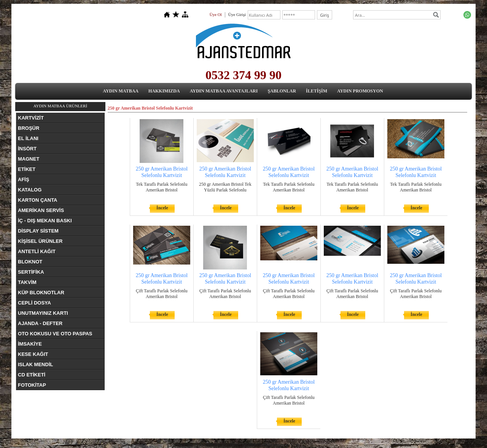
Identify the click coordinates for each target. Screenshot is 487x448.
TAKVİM (27, 282)
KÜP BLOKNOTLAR (41, 293)
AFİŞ (24, 179)
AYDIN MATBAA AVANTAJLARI (224, 91)
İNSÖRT (27, 149)
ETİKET (27, 169)
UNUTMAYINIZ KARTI (43, 313)
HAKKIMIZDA (164, 91)
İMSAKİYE (30, 344)
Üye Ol (216, 14)
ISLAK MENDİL (35, 364)
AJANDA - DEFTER (40, 323)
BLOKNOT (30, 262)
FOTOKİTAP (32, 385)
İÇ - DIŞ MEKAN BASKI (45, 221)
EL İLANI (28, 138)
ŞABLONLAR (282, 91)
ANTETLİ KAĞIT (37, 251)
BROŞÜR (29, 128)
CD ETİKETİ (32, 375)
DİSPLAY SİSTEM (38, 231)
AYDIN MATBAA (121, 91)
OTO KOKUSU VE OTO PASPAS (55, 334)
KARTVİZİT (31, 118)
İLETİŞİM (317, 91)
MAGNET (29, 159)
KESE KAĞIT (33, 354)
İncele (162, 208)
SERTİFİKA (31, 272)
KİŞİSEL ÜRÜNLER (40, 241)
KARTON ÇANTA (38, 200)
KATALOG (30, 190)
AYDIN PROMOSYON (360, 91)
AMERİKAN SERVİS (41, 210)
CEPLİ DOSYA (34, 303)
